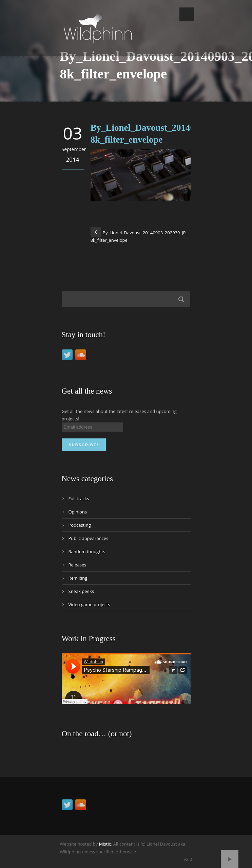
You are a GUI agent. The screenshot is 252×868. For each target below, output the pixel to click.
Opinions (78, 512)
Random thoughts (87, 551)
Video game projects (89, 604)
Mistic (105, 844)
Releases (77, 565)
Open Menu (187, 14)
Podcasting (80, 525)
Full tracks (79, 499)
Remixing (78, 578)
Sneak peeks (81, 591)
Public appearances (89, 538)
